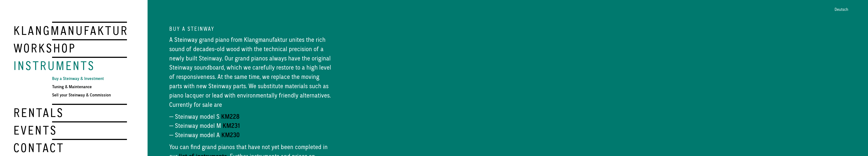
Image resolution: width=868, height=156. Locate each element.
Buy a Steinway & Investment (78, 78)
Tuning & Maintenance (72, 86)
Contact (39, 147)
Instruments (54, 65)
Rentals (39, 112)
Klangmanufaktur (71, 30)
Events (35, 129)
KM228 (230, 116)
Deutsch (841, 9)
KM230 (230, 135)
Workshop (45, 48)
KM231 (231, 125)
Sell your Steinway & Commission (81, 94)
